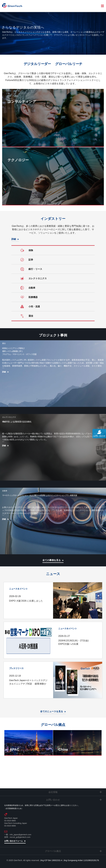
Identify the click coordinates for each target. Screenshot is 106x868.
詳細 (14, 239)
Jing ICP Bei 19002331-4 (51, 860)
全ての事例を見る (52, 560)
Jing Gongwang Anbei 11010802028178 (81, 860)
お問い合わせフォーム (14, 841)
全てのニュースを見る (52, 711)
